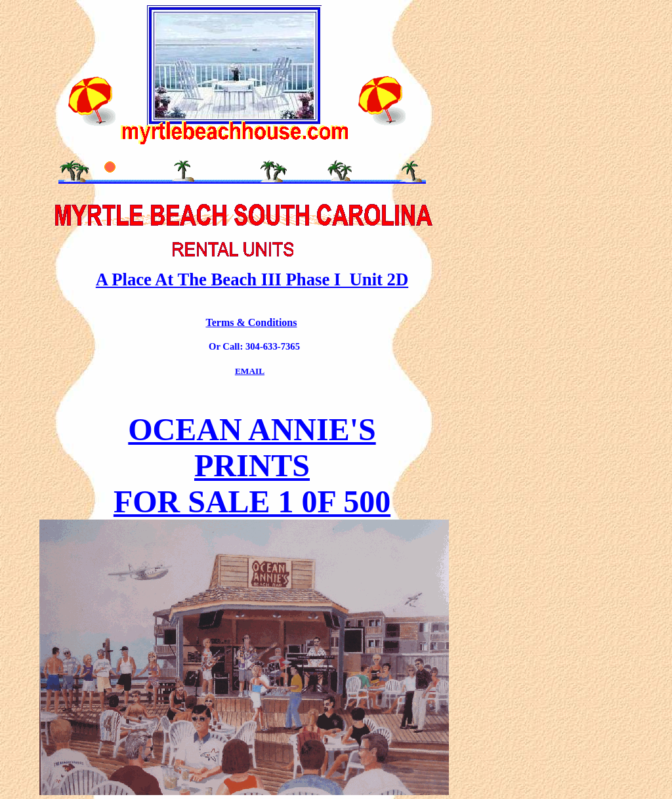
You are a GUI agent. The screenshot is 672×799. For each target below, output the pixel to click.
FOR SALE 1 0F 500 (252, 502)
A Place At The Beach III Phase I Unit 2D (252, 279)
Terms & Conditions (252, 322)
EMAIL (250, 371)
